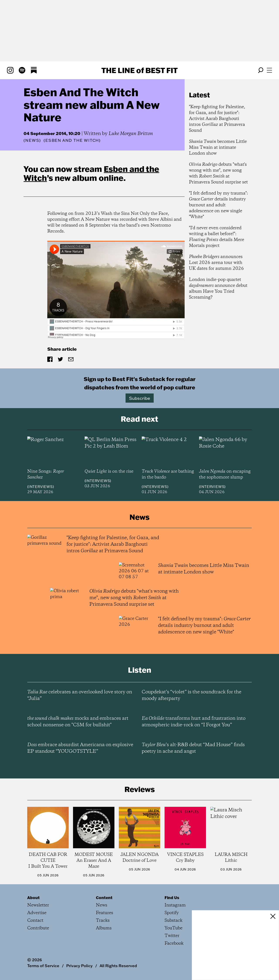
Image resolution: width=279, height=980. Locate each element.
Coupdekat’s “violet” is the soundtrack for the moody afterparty (191, 695)
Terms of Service (43, 966)
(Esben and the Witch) (72, 140)
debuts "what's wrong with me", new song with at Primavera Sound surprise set (218, 173)
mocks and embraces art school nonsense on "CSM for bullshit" (78, 722)
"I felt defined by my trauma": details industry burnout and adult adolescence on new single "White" (219, 205)
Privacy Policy (79, 966)
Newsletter (38, 905)
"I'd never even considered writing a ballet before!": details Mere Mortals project (217, 237)
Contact (35, 921)
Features (105, 913)
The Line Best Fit (139, 70)
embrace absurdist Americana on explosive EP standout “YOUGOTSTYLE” (80, 748)
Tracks (103, 921)
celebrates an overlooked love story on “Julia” (80, 695)
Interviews (41, 487)
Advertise (37, 913)
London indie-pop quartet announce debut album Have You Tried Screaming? (218, 289)
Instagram (175, 905)
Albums (104, 928)
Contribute (38, 928)
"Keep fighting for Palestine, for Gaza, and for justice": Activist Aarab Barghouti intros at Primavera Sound (217, 119)
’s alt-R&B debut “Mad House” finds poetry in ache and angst (193, 748)
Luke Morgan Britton (131, 134)
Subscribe (140, 398)
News (32, 140)
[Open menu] (269, 70)
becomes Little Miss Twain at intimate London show (218, 148)
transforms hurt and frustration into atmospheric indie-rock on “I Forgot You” (194, 722)
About (33, 898)
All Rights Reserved (118, 966)
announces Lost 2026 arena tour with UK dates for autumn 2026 (216, 263)
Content (104, 898)
